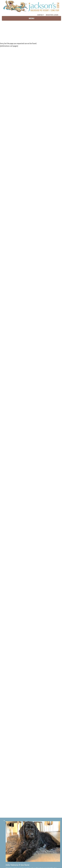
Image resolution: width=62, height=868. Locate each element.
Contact (40, 15)
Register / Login (52, 15)
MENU (34, 19)
